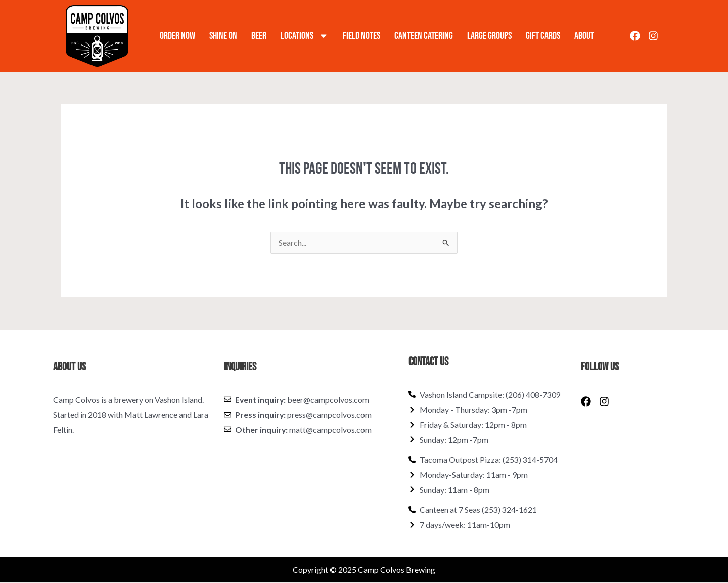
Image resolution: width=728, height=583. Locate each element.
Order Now (177, 36)
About (584, 36)
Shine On (223, 36)
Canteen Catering (424, 36)
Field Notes (361, 36)
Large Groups (489, 36)
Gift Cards (543, 36)
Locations (305, 36)
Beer (259, 36)
